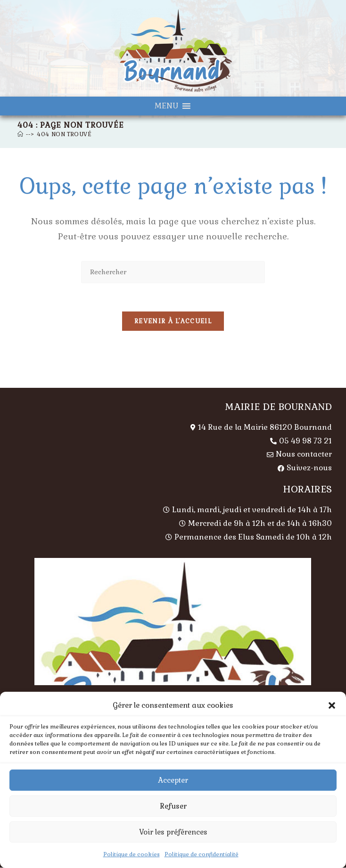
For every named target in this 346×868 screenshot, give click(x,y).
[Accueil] (21, 134)
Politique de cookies (132, 854)
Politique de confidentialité (202, 854)
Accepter (173, 780)
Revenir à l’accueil (173, 322)
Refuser (173, 806)
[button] (332, 705)
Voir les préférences (173, 832)
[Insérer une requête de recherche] (173, 272)
